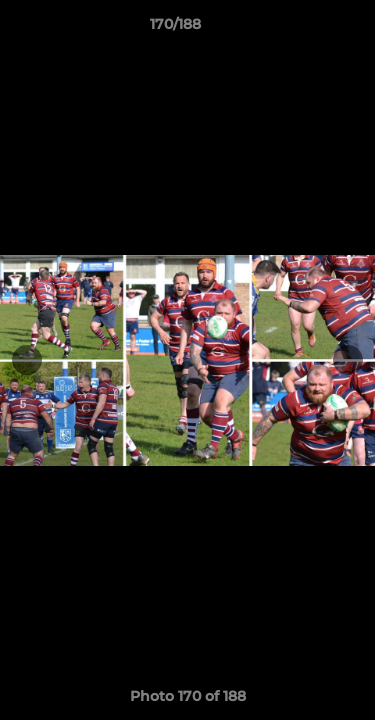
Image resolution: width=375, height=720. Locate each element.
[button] (303, 29)
